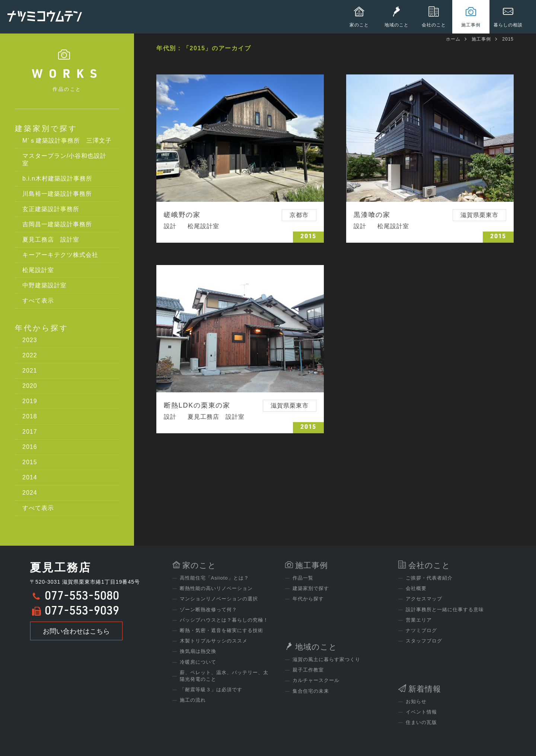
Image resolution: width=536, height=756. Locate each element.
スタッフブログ (424, 641)
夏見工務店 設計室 (51, 240)
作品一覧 (303, 578)
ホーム (453, 39)
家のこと (199, 565)
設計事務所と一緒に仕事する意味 (445, 610)
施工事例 (481, 39)
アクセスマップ (424, 599)
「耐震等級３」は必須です (211, 690)
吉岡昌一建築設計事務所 (57, 224)
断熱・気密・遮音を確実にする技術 (221, 630)
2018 (30, 416)
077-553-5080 (82, 597)
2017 (30, 432)
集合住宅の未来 (311, 691)
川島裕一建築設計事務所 (57, 194)
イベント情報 (421, 712)
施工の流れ (193, 700)
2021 (30, 371)
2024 (30, 493)
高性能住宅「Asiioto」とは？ (214, 578)
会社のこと (429, 565)
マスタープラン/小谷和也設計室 (64, 160)
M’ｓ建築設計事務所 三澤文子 (67, 141)
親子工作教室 (308, 670)
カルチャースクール (316, 680)
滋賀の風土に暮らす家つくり (326, 659)
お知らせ (416, 701)
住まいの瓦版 (421, 722)
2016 (30, 447)
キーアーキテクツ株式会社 (60, 255)
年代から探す (42, 328)
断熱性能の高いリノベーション (216, 588)
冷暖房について (198, 662)
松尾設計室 (38, 270)
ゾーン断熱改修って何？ (208, 610)
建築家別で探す (46, 128)
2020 (30, 386)
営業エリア (419, 620)
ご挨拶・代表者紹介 (429, 578)
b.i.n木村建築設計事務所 (57, 178)
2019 (30, 401)
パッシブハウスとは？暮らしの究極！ (224, 620)
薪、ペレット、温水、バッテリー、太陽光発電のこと (224, 676)
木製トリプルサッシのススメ (214, 641)
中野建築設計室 (44, 285)
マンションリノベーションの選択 (219, 599)
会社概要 (416, 588)
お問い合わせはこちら (76, 631)
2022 (30, 355)
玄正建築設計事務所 (51, 209)
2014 (30, 477)
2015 (30, 462)
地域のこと (316, 647)
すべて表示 (38, 301)
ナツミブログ (421, 630)
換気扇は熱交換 (198, 651)
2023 (30, 340)
